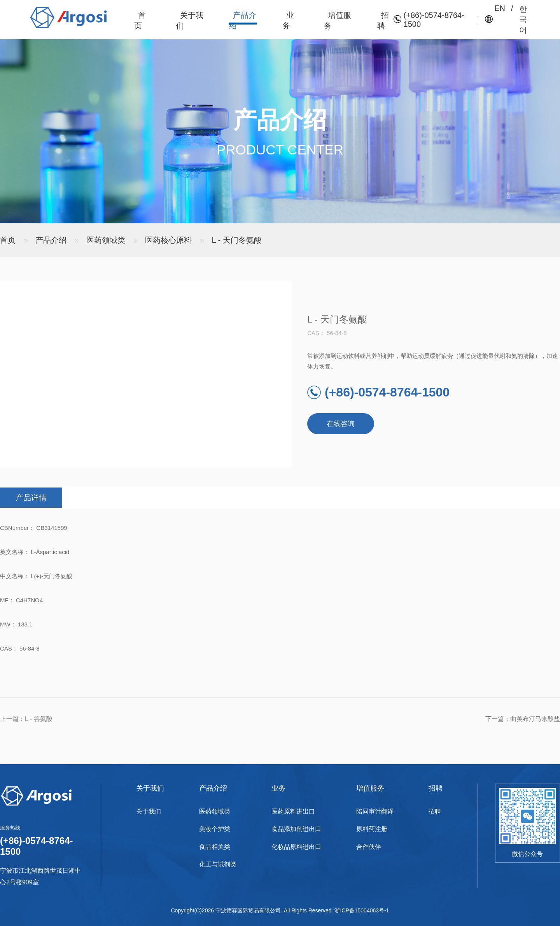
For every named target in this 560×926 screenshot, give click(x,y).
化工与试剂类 (218, 864)
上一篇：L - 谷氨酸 (26, 719)
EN (500, 8)
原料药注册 (372, 829)
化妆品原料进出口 (296, 847)
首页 (8, 240)
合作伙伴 (369, 847)
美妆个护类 (215, 829)
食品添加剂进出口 (296, 829)
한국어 (523, 19)
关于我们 (149, 811)
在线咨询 (341, 424)
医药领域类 (106, 240)
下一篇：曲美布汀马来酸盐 (523, 719)
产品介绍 (51, 240)
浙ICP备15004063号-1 (362, 910)
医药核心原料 (168, 240)
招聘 (435, 811)
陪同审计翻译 (375, 811)
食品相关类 (215, 847)
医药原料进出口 (293, 811)
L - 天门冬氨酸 (237, 240)
